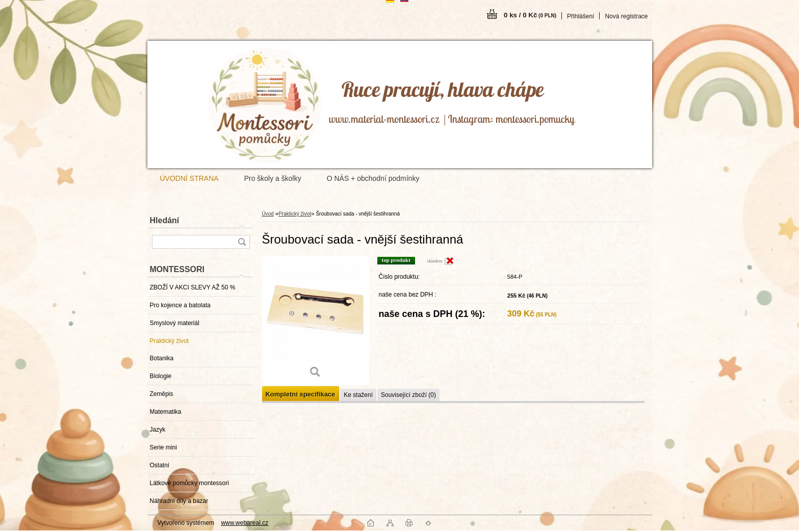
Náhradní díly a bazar (179, 501)
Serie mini (163, 447)
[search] (242, 242)
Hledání (165, 220)
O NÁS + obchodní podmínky (373, 178)
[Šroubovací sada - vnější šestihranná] (316, 321)
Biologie (161, 376)
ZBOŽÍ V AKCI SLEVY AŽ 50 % (193, 287)
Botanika (162, 358)
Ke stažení (358, 395)
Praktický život (170, 341)
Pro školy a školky (273, 178)
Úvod (268, 214)
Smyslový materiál (175, 323)
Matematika (166, 412)
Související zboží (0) (408, 395)
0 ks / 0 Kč (530, 15)
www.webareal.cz (244, 523)
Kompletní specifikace (301, 394)
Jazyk (158, 430)
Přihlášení (581, 16)
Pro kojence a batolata (180, 305)
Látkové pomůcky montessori (189, 483)
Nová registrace (626, 16)
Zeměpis (162, 394)
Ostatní (160, 465)
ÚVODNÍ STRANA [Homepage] (189, 178)
